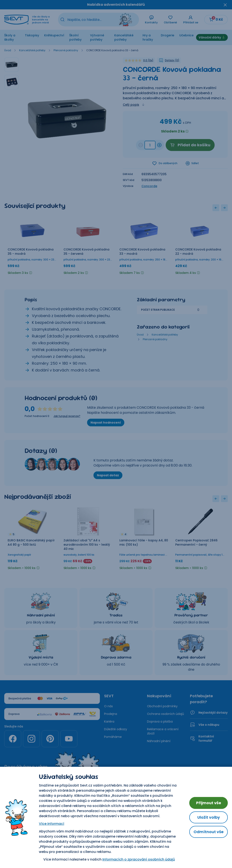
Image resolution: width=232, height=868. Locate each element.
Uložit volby (209, 817)
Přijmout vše (209, 803)
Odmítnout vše (209, 832)
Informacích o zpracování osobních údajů (139, 859)
